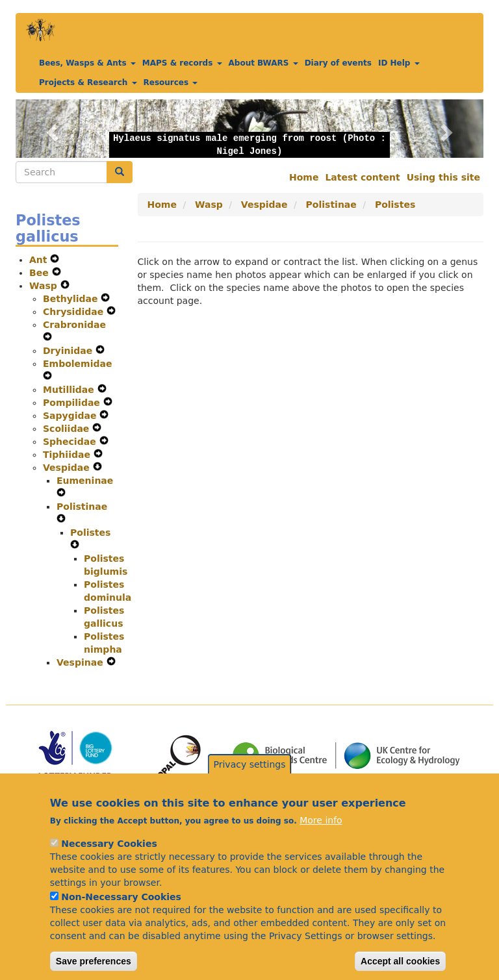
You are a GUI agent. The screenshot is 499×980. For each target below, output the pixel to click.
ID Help (399, 63)
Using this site (443, 177)
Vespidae (68, 468)
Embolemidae (77, 364)
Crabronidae (74, 325)
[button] (51, 129)
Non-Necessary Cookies (121, 916)
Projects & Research (88, 82)
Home (304, 177)
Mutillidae (70, 390)
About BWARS (263, 63)
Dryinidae (69, 351)
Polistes (90, 533)
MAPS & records (182, 63)
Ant (40, 260)
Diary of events (338, 63)
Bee (41, 273)
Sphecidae (71, 442)
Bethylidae (72, 299)
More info (321, 839)
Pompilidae (73, 403)
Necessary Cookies (109, 862)
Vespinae (82, 662)
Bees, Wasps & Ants (87, 63)
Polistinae (82, 507)
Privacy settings (250, 783)
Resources (171, 82)
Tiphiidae (68, 455)
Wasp (45, 286)
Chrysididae (75, 312)
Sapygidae (71, 416)
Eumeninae (85, 481)
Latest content (362, 177)
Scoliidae (68, 429)
